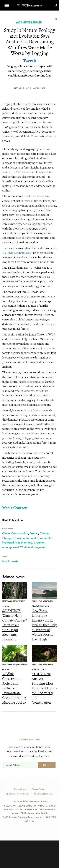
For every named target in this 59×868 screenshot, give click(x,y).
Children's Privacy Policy (17, 794)
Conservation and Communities (34, 538)
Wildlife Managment (33, 547)
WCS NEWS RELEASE (29, 22)
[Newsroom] (29, 4)
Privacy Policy (38, 789)
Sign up (47, 765)
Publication (13, 520)
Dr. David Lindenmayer (16, 253)
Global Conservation (15, 533)
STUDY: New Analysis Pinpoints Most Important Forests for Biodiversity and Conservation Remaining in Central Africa (44, 693)
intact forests (37, 196)
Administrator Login (43, 794)
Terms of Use (20, 789)
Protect (34, 533)
